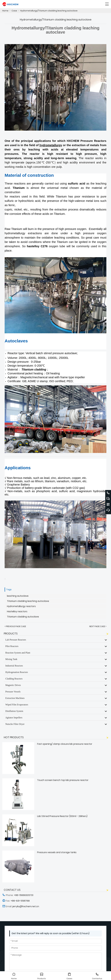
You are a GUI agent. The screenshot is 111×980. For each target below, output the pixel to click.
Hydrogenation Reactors (17, 672)
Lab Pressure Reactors (16, 640)
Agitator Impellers (14, 717)
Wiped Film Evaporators (17, 705)
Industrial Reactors (14, 666)
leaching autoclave (18, 596)
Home (5, 11)
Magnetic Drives (13, 685)
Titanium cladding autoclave (23, 617)
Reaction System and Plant (18, 653)
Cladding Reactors (14, 679)
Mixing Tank (11, 659)
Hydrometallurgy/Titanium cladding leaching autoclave (49, 11)
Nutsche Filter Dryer (15, 724)
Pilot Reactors (12, 646)
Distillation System (14, 711)
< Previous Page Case (15, 626)
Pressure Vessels (13, 692)
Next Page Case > (98, 626)
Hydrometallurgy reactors (21, 606)
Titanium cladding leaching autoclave (28, 601)
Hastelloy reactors (17, 611)
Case (14, 11)
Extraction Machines (15, 698)
